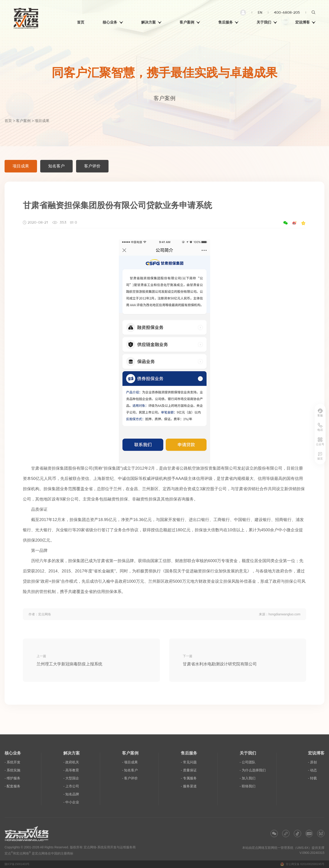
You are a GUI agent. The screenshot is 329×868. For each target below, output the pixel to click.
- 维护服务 (12, 778)
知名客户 (56, 166)
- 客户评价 (130, 778)
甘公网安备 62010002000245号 (302, 864)
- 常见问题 (189, 762)
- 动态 (312, 770)
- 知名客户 (130, 770)
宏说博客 (316, 753)
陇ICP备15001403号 (17, 864)
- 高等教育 (71, 770)
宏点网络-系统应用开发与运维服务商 (110, 847)
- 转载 (312, 778)
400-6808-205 (287, 12)
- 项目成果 (130, 762)
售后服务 (189, 753)
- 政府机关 (71, 762)
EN (260, 12)
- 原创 (312, 762)
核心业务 (13, 753)
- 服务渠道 (189, 786)
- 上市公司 (71, 786)
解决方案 (72, 753)
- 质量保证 (189, 770)
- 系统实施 (12, 770)
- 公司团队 (248, 762)
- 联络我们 (248, 786)
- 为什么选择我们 (253, 770)
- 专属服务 (189, 778)
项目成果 (21, 166)
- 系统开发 (12, 762)
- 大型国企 (71, 778)
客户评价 (92, 166)
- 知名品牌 (71, 794)
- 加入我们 (248, 778)
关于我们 (248, 753)
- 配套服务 (12, 786)
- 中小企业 (71, 802)
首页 (8, 121)
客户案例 (23, 121)
